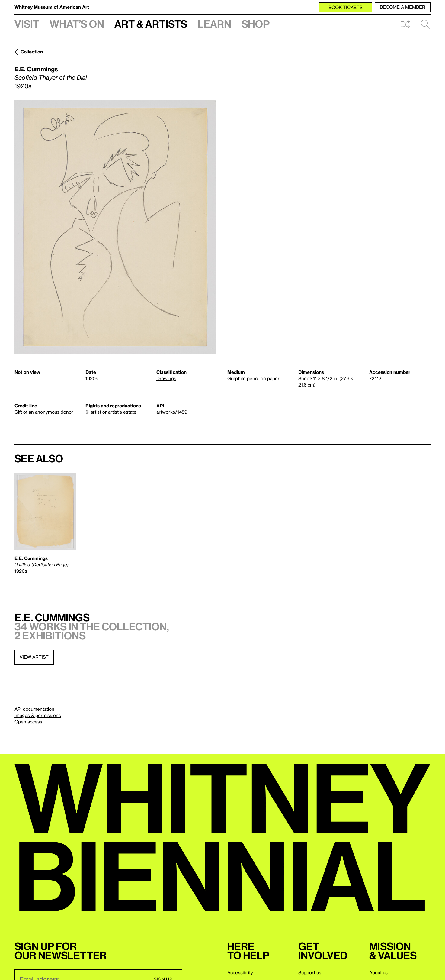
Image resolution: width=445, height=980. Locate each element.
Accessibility (240, 972)
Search (425, 24)
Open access (28, 722)
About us (378, 972)
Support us (310, 972)
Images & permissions (38, 715)
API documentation (34, 709)
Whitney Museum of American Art (52, 7)
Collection (32, 52)
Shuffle (405, 24)
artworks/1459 (172, 412)
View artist (34, 657)
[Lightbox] (115, 227)
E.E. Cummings (36, 69)
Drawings (166, 378)
